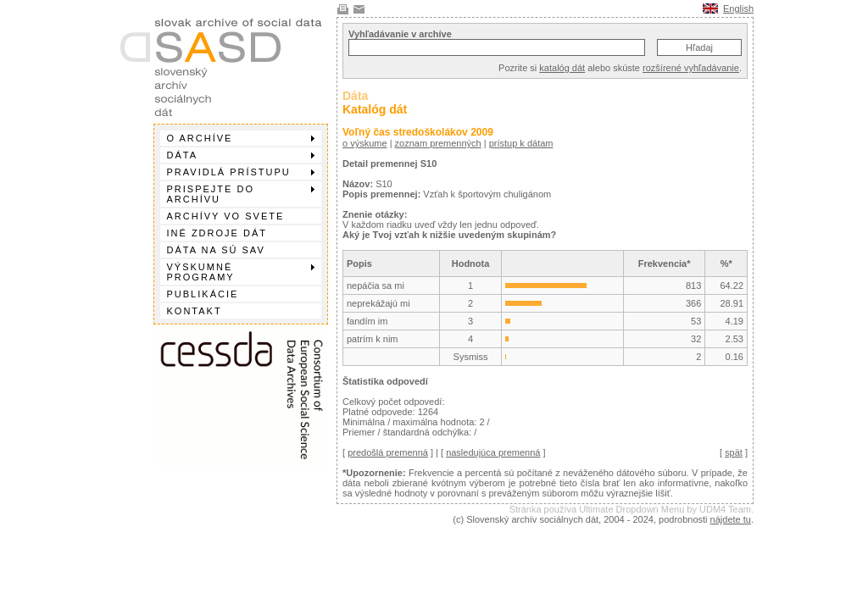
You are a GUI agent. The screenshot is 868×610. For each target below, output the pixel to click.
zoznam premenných (438, 143)
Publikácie (203, 294)
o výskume (365, 143)
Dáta (241, 155)
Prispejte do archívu (241, 194)
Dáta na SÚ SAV (216, 250)
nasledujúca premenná (493, 452)
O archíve (241, 138)
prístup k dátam (521, 143)
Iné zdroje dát (217, 233)
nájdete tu (731, 519)
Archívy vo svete (226, 216)
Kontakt (195, 311)
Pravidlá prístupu (241, 172)
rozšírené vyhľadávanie (691, 68)
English (738, 8)
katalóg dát (562, 68)
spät (734, 452)
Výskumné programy (241, 272)
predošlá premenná (388, 452)
